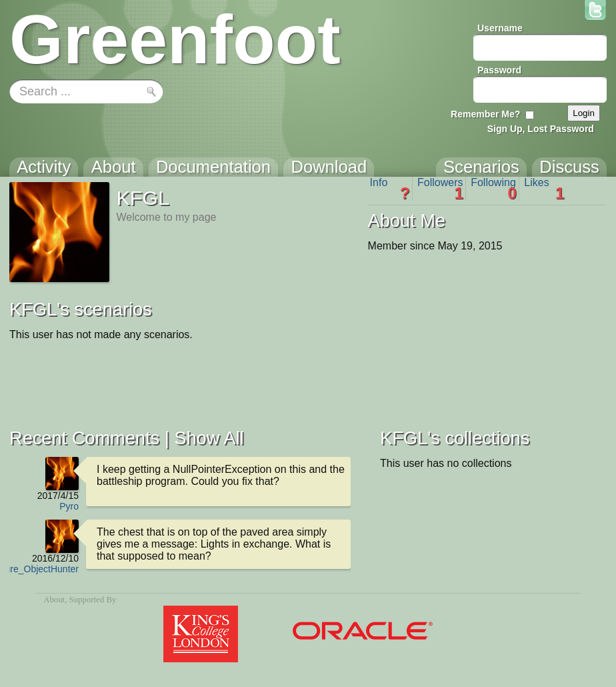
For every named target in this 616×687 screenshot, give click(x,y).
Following (494, 189)
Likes (544, 189)
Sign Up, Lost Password (541, 129)
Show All (209, 438)
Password (499, 70)
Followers (440, 189)
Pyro (69, 506)
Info (390, 189)
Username (500, 28)
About (54, 600)
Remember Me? (485, 114)
